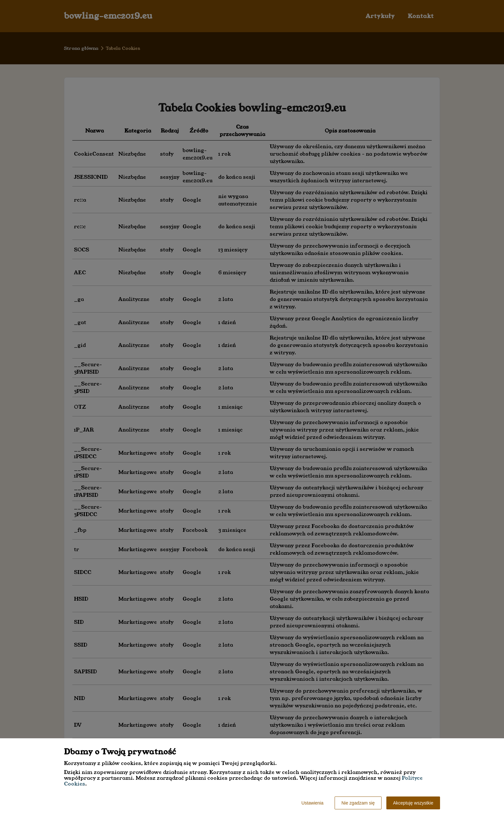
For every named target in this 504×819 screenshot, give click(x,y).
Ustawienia (312, 803)
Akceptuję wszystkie (413, 803)
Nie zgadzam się (358, 803)
